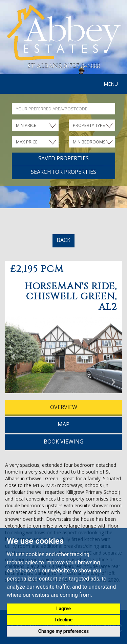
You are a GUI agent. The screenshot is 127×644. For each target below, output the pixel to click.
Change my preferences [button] (63, 631)
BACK (63, 240)
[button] (14, 356)
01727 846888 (82, 66)
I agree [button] (63, 609)
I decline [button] (63, 620)
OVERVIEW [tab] (64, 407)
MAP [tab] (63, 424)
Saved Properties (63, 158)
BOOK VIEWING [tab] (63, 441)
